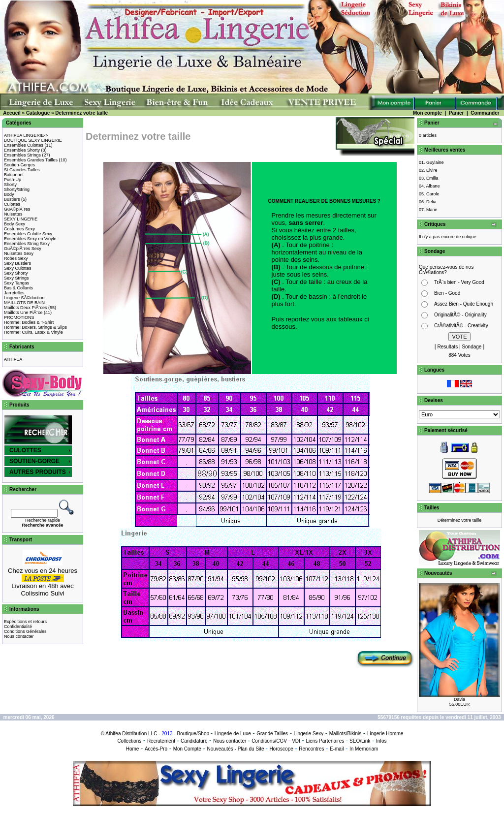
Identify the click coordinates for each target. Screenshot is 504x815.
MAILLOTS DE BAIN (24, 303)
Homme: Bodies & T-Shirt (29, 322)
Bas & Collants (18, 288)
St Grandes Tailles (22, 170)
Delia (431, 202)
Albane (433, 186)
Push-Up (13, 180)
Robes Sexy (16, 258)
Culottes (12, 204)
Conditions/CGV (269, 741)
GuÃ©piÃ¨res (17, 209)
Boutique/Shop (193, 734)
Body (9, 194)
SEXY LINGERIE (21, 219)
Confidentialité (18, 627)
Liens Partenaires (325, 741)
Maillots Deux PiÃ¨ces (26, 308)
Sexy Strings (16, 278)
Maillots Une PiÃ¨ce (23, 313)
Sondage (472, 347)
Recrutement (161, 741)
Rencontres (311, 749)
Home (133, 749)
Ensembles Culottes (24, 145)
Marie (432, 210)
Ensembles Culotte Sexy (28, 234)
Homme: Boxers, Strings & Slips (35, 327)
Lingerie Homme (385, 734)
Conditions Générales (25, 631)
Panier (457, 113)
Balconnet (14, 175)
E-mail (337, 749)
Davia (459, 699)
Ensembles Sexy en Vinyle (30, 239)
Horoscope (281, 749)
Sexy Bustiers (17, 263)
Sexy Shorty (16, 273)
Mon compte (427, 113)
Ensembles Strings (22, 155)
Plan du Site (251, 749)
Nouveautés (220, 749)
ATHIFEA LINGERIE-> (26, 135)
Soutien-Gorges (19, 165)
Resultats (448, 347)
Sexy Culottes (18, 268)
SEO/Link (360, 741)
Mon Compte (187, 749)
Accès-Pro (156, 749)
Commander (485, 113)
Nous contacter (19, 636)
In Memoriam (364, 749)
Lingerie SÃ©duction (24, 298)
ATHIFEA (13, 359)
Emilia (432, 178)
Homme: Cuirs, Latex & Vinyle (33, 332)
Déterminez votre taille (460, 520)
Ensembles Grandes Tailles (31, 160)
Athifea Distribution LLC (131, 734)
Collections (129, 741)
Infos (381, 741)
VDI (296, 741)
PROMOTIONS (19, 317)
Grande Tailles (272, 734)
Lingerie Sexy (309, 734)
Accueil (12, 113)
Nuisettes (13, 214)
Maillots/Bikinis (346, 734)
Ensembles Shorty (22, 150)
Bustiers (12, 199)
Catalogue (38, 113)
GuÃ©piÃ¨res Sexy (23, 249)
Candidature (194, 741)
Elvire (432, 170)
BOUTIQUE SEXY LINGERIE (33, 140)
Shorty (10, 185)
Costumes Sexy (19, 229)
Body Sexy (15, 224)
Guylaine (435, 162)
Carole (433, 194)
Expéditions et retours (25, 622)
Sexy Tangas (16, 283)
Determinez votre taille (81, 113)
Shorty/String (17, 189)
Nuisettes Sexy (19, 253)
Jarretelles (14, 293)
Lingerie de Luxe (233, 734)
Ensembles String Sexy (27, 244)
